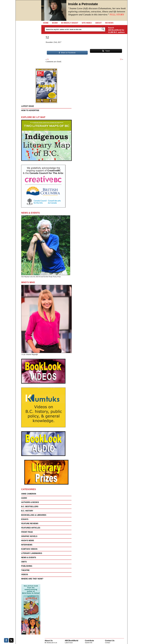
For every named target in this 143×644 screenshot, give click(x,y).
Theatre (25, 570)
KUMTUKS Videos (29, 549)
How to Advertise (30, 110)
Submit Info (89, 643)
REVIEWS (109, 23)
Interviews (27, 545)
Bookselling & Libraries (34, 515)
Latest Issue (28, 106)
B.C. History (27, 511)
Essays (25, 519)
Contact (108, 643)
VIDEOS (25, 575)
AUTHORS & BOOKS (30, 502)
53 (121, 59)
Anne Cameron (29, 494)
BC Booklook (28, 10)
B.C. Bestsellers (30, 507)
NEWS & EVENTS (29, 558)
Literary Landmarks (32, 553)
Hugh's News (28, 541)
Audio (24, 498)
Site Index (87, 23)
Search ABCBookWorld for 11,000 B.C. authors (116, 30)
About (98, 23)
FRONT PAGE (27, 532)
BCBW (55, 23)
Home (46, 23)
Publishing (27, 566)
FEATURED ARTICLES (31, 528)
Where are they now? (32, 579)
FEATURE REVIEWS (30, 524)
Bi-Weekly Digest (70, 23)
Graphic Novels (29, 536)
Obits (24, 562)
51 (48, 59)
